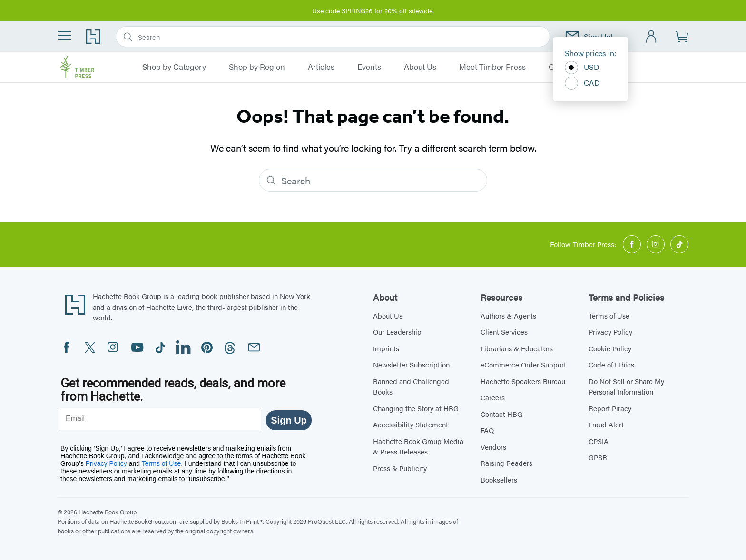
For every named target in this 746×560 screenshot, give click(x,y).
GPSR (598, 457)
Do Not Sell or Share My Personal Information (626, 386)
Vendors (493, 447)
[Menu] (64, 36)
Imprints (386, 348)
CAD (582, 83)
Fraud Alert (606, 424)
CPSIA (599, 441)
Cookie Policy (610, 348)
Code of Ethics (611, 364)
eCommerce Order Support (523, 364)
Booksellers (499, 479)
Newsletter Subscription (411, 364)
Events (369, 67)
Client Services (504, 332)
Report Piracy (610, 408)
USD (582, 68)
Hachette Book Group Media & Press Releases (418, 446)
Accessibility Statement (411, 424)
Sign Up (289, 420)
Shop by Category (174, 67)
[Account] (652, 37)
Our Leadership (397, 332)
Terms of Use (609, 315)
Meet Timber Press (492, 67)
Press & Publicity (400, 468)
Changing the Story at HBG (416, 408)
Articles (321, 67)
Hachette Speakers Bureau (523, 381)
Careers (493, 397)
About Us (420, 67)
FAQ (487, 430)
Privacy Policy (610, 332)
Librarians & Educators (517, 348)
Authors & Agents (508, 315)
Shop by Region (257, 67)
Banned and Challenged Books (411, 386)
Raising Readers (506, 463)
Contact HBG (501, 414)
